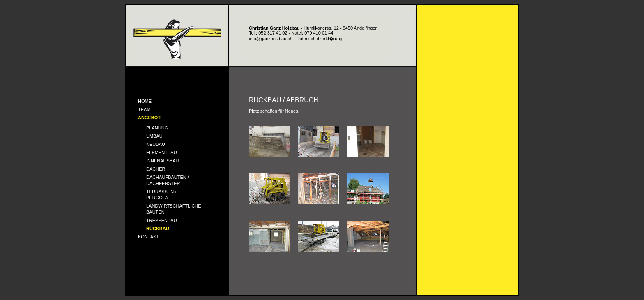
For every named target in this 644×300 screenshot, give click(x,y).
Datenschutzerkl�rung (320, 39)
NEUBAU (156, 144)
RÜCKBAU (158, 228)
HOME (145, 101)
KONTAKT (148, 237)
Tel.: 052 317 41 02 (268, 33)
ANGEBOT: (150, 118)
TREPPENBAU (162, 220)
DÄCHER (156, 169)
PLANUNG (157, 128)
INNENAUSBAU (162, 161)
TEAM (144, 109)
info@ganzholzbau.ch (271, 39)
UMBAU (154, 136)
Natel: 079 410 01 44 (312, 33)
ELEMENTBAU (162, 152)
